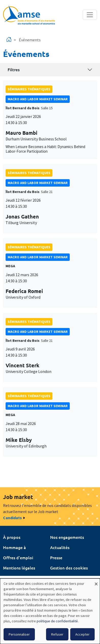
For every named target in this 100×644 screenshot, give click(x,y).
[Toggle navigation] (90, 15)
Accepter (82, 634)
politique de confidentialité (57, 621)
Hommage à (15, 547)
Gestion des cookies (69, 568)
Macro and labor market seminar (38, 99)
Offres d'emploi (18, 557)
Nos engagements (67, 537)
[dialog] (50, 611)
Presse (56, 557)
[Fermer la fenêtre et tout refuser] (96, 582)
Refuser (57, 634)
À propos (12, 537)
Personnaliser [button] (19, 634)
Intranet (11, 578)
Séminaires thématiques (29, 89)
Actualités (60, 547)
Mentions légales (19, 568)
